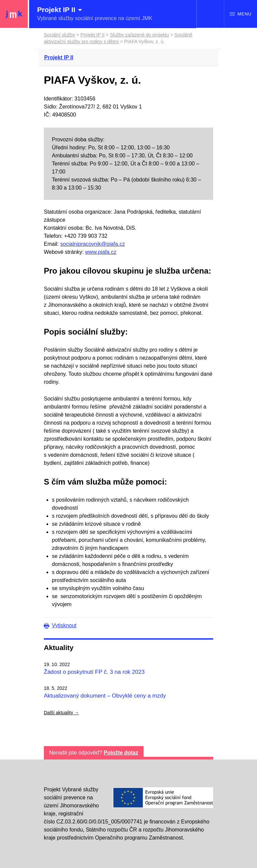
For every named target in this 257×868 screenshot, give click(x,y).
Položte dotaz (121, 753)
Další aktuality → (61, 713)
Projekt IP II (92, 35)
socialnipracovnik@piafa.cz (93, 244)
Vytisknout (64, 625)
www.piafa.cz (101, 252)
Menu (241, 14)
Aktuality (59, 647)
